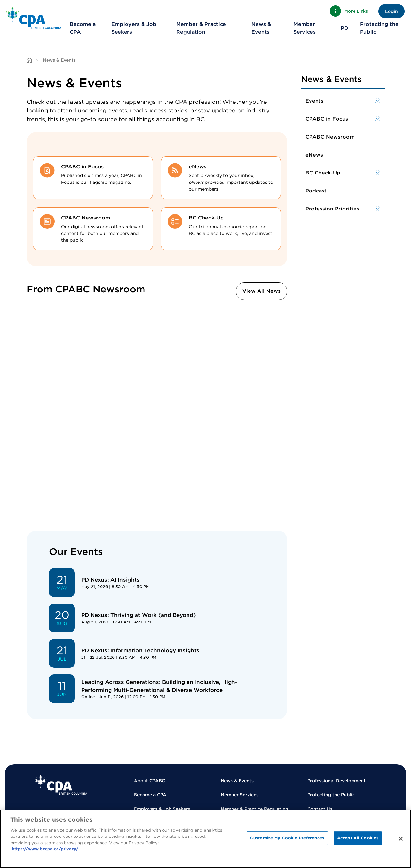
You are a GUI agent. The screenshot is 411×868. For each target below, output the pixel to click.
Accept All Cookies (358, 838)
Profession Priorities (332, 209)
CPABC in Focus (327, 119)
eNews (314, 155)
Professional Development (337, 781)
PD (345, 28)
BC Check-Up (323, 173)
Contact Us (320, 809)
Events (314, 101)
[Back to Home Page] (34, 18)
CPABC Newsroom (330, 137)
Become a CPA (83, 28)
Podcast (316, 191)
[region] (205, 839)
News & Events (261, 28)
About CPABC (149, 781)
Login (391, 11)
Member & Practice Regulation (201, 28)
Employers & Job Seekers (134, 28)
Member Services (305, 28)
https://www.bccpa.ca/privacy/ (45, 849)
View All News (262, 291)
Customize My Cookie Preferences (287, 838)
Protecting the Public (379, 28)
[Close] (401, 839)
